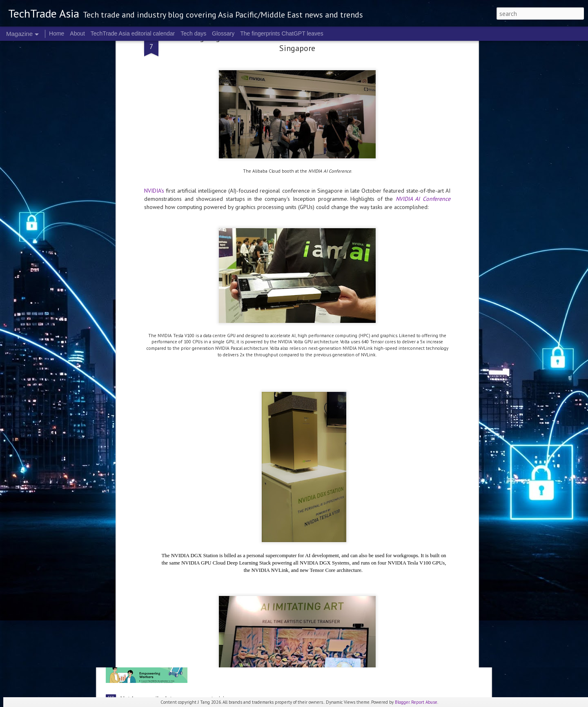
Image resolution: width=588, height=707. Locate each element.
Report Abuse (424, 702)
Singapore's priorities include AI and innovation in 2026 (285, 605)
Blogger (402, 702)
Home (57, 33)
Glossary (223, 33)
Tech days (193, 33)
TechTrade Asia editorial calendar (133, 33)
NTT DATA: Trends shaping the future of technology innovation (207, 456)
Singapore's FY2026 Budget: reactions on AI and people (287, 300)
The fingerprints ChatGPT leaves (282, 33)
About (77, 33)
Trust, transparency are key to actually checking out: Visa (197, 394)
